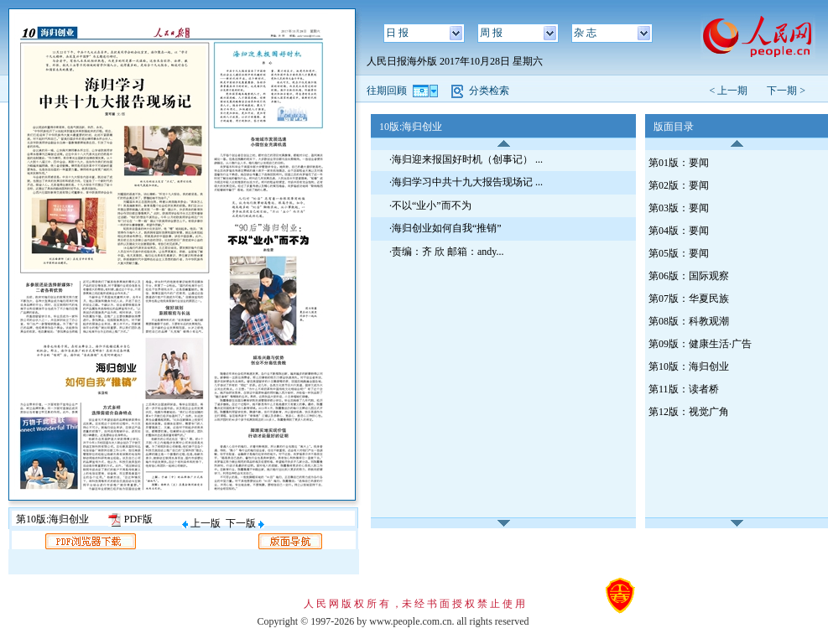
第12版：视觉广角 (689, 412)
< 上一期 (733, 91)
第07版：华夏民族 (689, 299)
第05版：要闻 (679, 253)
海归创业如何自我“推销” (447, 228)
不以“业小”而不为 (432, 205)
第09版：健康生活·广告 (700, 344)
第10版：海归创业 (689, 366)
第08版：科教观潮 (689, 321)
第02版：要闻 (679, 185)
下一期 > (786, 91)
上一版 (201, 523)
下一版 (245, 523)
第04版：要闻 (679, 231)
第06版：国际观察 (689, 276)
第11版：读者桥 (684, 389)
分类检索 (489, 91)
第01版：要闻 (679, 163)
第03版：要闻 (679, 208)
